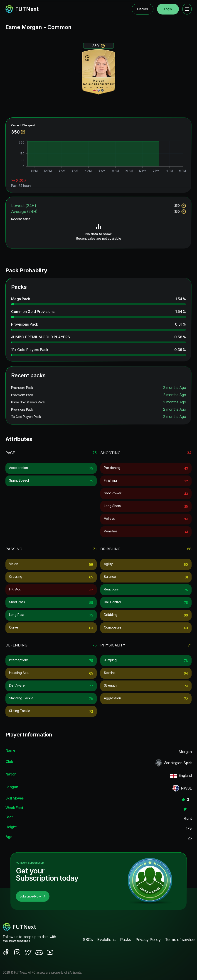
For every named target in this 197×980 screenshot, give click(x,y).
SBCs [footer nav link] (88, 940)
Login (168, 9)
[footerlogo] (31, 927)
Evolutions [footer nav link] (106, 940)
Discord (142, 9)
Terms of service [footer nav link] (180, 940)
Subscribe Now (33, 896)
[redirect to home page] (22, 9)
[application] (98, 157)
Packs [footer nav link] (126, 940)
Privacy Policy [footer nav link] (148, 940)
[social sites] (6, 952)
